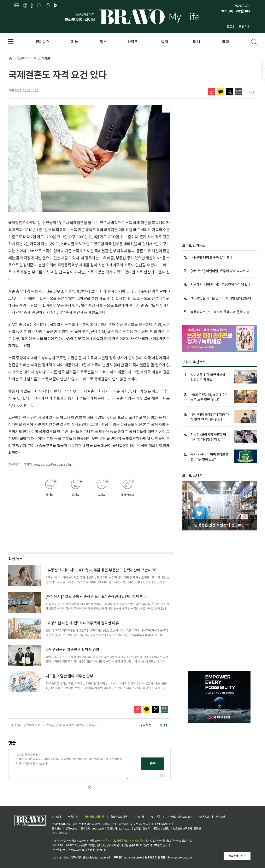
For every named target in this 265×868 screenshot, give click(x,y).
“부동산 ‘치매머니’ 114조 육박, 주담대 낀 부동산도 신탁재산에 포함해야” (101, 570)
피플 (74, 41)
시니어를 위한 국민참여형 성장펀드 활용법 (208, 377)
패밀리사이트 (236, 856)
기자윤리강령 (124, 841)
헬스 (103, 41)
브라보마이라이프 (22, 58)
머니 (197, 41)
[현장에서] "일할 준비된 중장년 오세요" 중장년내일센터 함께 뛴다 (96, 596)
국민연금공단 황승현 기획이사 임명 (72, 649)
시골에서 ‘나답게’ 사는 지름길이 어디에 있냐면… (220, 284)
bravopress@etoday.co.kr (52, 464)
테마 (226, 41)
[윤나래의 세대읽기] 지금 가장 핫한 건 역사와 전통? (210, 417)
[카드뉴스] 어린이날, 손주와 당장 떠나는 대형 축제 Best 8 (222, 271)
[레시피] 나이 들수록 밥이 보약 (211, 257)
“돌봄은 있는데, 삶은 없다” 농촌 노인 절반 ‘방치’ (209, 397)
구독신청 (162, 725)
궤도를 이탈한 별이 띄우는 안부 (69, 676)
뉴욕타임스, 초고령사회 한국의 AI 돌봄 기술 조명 (222, 312)
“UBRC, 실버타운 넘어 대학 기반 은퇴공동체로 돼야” (222, 298)
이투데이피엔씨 (79, 857)
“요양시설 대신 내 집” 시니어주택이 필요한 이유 (82, 623)
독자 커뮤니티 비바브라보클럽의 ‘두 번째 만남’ (209, 456)
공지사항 (146, 725)
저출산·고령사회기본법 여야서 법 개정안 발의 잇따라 (209, 437)
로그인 (231, 26)
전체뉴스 (42, 41)
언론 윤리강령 (107, 841)
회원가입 (245, 26)
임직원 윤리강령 (141, 841)
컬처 (164, 41)
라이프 (132, 41)
